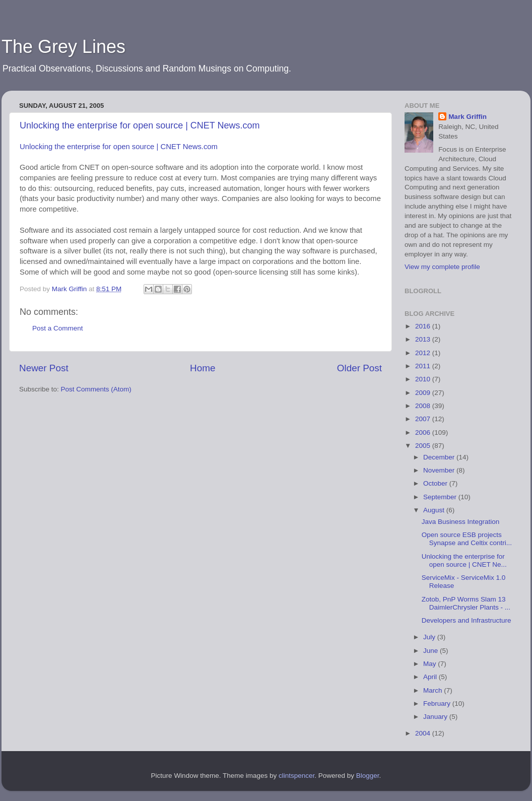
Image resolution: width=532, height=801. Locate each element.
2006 (424, 432)
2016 (424, 326)
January (436, 717)
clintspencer (296, 776)
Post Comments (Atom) (96, 389)
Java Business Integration (461, 522)
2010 (424, 379)
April (431, 677)
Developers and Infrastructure (467, 620)
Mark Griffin (468, 117)
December (440, 457)
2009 (424, 393)
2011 (424, 366)
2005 (424, 446)
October (436, 483)
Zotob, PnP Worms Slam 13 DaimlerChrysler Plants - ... (466, 603)
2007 (424, 419)
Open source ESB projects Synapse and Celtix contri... (467, 539)
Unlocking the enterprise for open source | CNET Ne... (464, 560)
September (441, 497)
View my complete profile (442, 267)
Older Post (359, 368)
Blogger (368, 776)
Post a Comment (58, 328)
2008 (424, 406)
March (434, 690)
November (440, 470)
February (438, 704)
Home (203, 368)
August (435, 510)
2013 (424, 339)
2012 (424, 353)
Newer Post (44, 368)
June (431, 651)
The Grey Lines (63, 47)
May (430, 664)
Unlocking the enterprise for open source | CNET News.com (140, 125)
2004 (424, 733)
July (430, 637)
